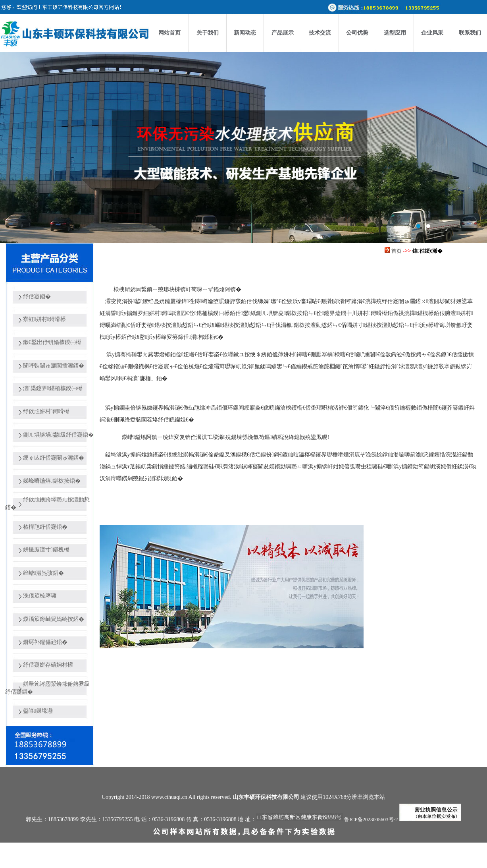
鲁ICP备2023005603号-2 (371, 819)
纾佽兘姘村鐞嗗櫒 (46, 411)
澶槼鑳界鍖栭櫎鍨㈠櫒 (53, 388)
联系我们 (470, 33)
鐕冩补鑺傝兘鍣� (45, 642)
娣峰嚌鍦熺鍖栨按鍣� (52, 481)
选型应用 (395, 33)
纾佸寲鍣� (37, 297)
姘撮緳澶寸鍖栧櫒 (46, 550)
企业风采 (432, 33)
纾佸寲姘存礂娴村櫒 (48, 665)
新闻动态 (245, 33)
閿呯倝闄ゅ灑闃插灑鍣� (54, 366)
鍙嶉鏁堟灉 (38, 711)
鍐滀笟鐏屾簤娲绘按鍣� (54, 619)
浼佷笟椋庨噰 (40, 596)
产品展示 (283, 33)
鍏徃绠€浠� (427, 251)
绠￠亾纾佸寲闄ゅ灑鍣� (54, 458)
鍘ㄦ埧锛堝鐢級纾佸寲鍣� (58, 435)
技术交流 (320, 33)
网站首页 (169, 33)
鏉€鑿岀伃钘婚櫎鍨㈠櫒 (52, 342)
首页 (397, 251)
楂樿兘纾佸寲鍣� (45, 527)
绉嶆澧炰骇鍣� (43, 573)
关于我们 (208, 33)
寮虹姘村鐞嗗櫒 (44, 319)
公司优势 (357, 33)
